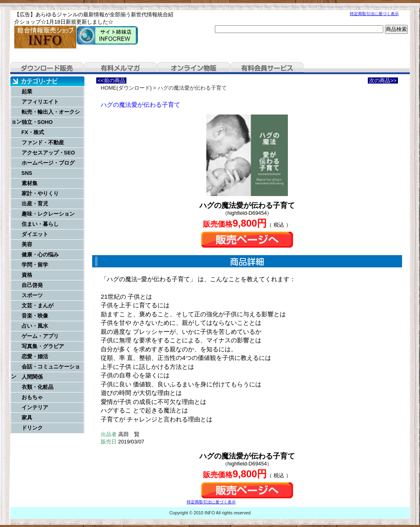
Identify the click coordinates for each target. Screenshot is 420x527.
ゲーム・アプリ (40, 336)
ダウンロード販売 (47, 68)
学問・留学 (35, 265)
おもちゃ (32, 397)
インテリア (35, 407)
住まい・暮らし (40, 224)
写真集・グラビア (43, 346)
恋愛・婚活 (35, 356)
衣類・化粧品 (38, 387)
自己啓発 (32, 285)
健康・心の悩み (40, 255)
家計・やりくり (40, 193)
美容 (27, 244)
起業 (27, 92)
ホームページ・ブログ (48, 163)
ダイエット (35, 234)
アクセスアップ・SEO (48, 153)
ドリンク (32, 428)
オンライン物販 (194, 68)
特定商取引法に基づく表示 (374, 14)
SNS (27, 173)
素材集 (30, 183)
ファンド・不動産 (43, 142)
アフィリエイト (40, 102)
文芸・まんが (38, 305)
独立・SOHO (37, 122)
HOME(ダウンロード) (126, 88)
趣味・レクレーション (48, 214)
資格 (27, 275)
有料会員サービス (267, 68)
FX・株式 (33, 132)
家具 (27, 418)
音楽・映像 (35, 316)
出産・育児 (35, 204)
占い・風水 (35, 326)
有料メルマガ (120, 68)
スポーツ (32, 295)
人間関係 (32, 377)
